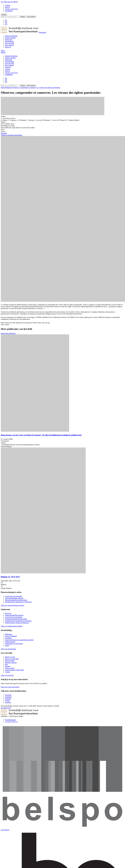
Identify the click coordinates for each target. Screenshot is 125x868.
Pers (6, 664)
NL (6, 20)
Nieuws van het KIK (12, 659)
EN (6, 24)
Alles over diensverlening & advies (13, 605)
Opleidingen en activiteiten (14, 644)
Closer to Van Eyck (11, 9)
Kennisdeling (9, 41)
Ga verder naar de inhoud (9, 2)
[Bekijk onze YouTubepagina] (8, 702)
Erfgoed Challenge (11, 36)
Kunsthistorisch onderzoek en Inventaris (18, 602)
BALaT (8, 7)
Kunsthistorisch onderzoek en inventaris (18, 621)
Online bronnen (10, 642)
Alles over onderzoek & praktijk (12, 626)
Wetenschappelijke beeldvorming (16, 600)
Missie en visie (10, 657)
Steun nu (8, 47)
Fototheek (8, 638)
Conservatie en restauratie (14, 596)
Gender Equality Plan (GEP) (14, 670)
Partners (8, 666)
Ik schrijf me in (6, 708)
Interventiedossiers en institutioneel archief (19, 640)
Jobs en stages (10, 668)
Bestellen (4, 133)
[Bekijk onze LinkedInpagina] (8, 699)
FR (6, 22)
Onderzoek (9, 40)
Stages (7, 645)
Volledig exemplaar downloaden (12, 135)
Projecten (8, 613)
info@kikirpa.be (10, 720)
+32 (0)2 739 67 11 (11, 722)
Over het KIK (10, 43)
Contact (8, 5)
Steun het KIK (10, 661)
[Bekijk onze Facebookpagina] (8, 695)
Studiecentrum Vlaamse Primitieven (17, 623)
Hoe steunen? (9, 45)
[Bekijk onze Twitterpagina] (7, 701)
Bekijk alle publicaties (8, 333)
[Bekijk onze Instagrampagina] (8, 697)
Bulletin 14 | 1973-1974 (10, 577)
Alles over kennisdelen (8, 649)
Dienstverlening (10, 38)
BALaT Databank (11, 636)
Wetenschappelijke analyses (14, 598)
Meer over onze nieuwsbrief (10, 687)
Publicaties (9, 634)
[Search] (10, 17)
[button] (3, 51)
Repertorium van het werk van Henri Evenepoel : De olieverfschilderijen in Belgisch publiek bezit (41, 435)
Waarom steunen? (11, 663)
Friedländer (9, 11)
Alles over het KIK (7, 675)
